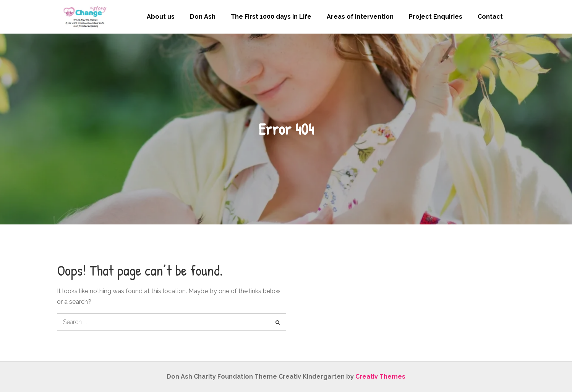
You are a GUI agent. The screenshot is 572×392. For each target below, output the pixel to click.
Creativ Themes (380, 377)
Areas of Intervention (360, 17)
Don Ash (203, 17)
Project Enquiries (436, 17)
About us (161, 17)
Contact (490, 17)
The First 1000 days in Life (271, 17)
